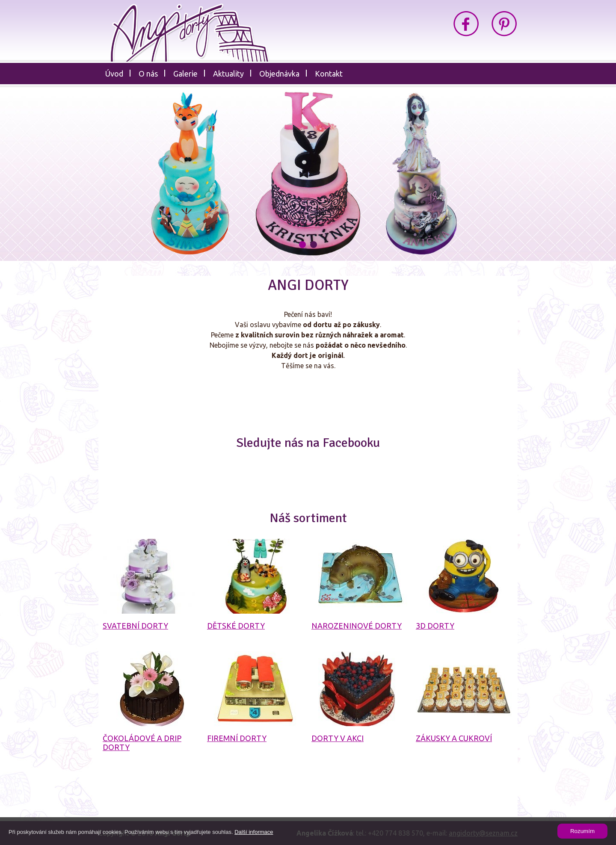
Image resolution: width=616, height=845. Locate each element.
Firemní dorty (237, 738)
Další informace (254, 832)
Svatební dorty (135, 626)
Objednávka (279, 74)
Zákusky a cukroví (454, 738)
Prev (74, 178)
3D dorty (435, 626)
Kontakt (329, 74)
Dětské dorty (236, 626)
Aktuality (228, 74)
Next (542, 178)
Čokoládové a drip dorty (142, 743)
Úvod (114, 74)
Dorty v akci (338, 738)
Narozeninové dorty (357, 626)
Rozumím (582, 831)
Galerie (185, 74)
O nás (148, 74)
